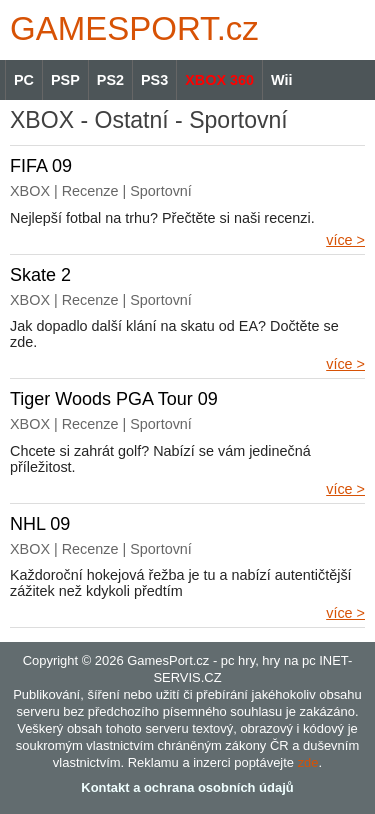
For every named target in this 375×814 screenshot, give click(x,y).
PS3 (154, 80)
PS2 (110, 80)
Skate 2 (40, 275)
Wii (281, 80)
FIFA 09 (41, 166)
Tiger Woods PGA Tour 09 (114, 399)
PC (24, 80)
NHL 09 (40, 524)
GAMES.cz (130, 28)
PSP (65, 80)
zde (308, 762)
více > (345, 240)
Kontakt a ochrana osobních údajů (187, 787)
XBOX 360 (219, 80)
